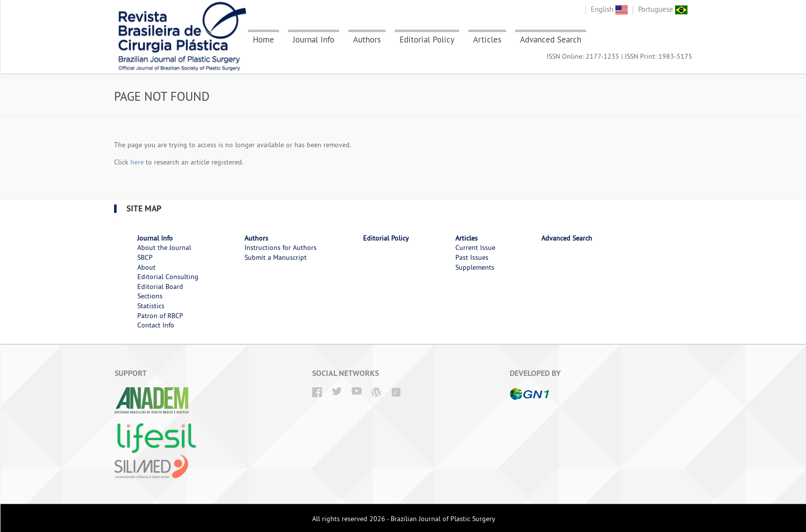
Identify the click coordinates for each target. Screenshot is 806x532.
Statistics (151, 306)
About (146, 267)
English (609, 9)
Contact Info (156, 325)
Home (263, 40)
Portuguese (663, 9)
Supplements (475, 267)
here (137, 162)
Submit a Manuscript (276, 257)
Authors (367, 40)
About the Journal (164, 247)
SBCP (145, 257)
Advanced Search (551, 40)
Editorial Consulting (168, 277)
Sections (150, 296)
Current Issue (475, 247)
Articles (487, 40)
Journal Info (314, 40)
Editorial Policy (427, 40)
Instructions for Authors (281, 247)
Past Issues (472, 257)
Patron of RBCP (160, 316)
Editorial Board (160, 286)
